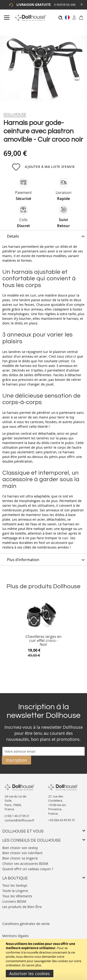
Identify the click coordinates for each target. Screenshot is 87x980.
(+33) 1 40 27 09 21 (17, 816)
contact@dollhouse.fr (19, 820)
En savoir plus (32, 965)
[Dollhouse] (15, 114)
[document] (44, 959)
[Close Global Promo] (81, 4)
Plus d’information (23, 560)
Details (13, 236)
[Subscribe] (16, 760)
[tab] (43, 236)
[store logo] (30, 18)
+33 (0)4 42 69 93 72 (61, 820)
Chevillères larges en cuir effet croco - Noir (43, 641)
